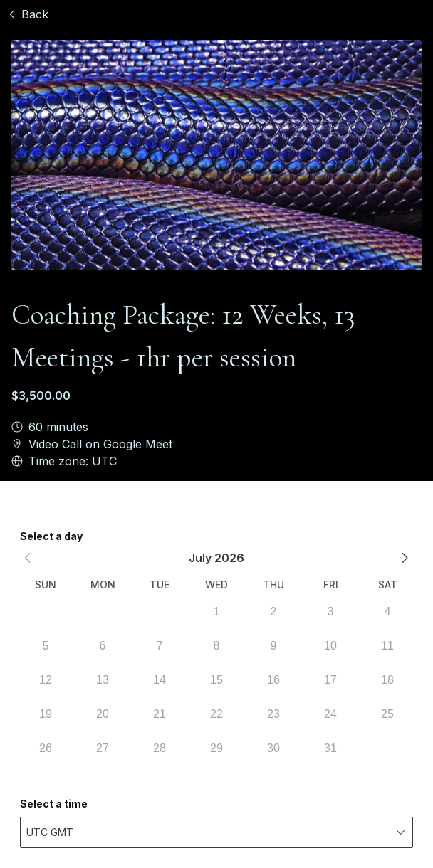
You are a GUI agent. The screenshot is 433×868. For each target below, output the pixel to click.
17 (330, 680)
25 (387, 714)
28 (160, 748)
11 (387, 646)
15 (216, 680)
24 (330, 714)
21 (160, 714)
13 (103, 680)
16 (273, 680)
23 (273, 714)
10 (330, 646)
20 (103, 714)
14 (160, 680)
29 (216, 748)
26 (46, 748)
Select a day (51, 536)
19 (46, 714)
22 (216, 714)
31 (330, 748)
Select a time (54, 804)
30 (273, 748)
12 (46, 680)
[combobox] (216, 832)
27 (103, 748)
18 (387, 680)
